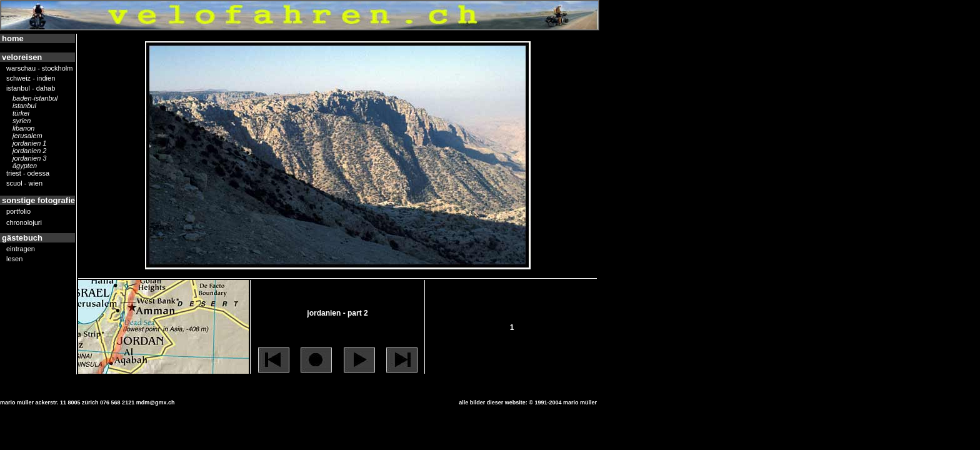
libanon (23, 129)
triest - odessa (28, 174)
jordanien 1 (29, 144)
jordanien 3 (29, 159)
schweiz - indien (31, 79)
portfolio (18, 212)
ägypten (25, 166)
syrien (22, 121)
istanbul (24, 106)
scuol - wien (24, 184)
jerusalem (27, 136)
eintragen (21, 249)
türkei (21, 114)
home (13, 38)
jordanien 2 (29, 151)
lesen (14, 259)
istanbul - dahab (31, 89)
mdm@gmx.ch (156, 402)
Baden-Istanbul (35, 99)
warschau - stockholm (39, 69)
